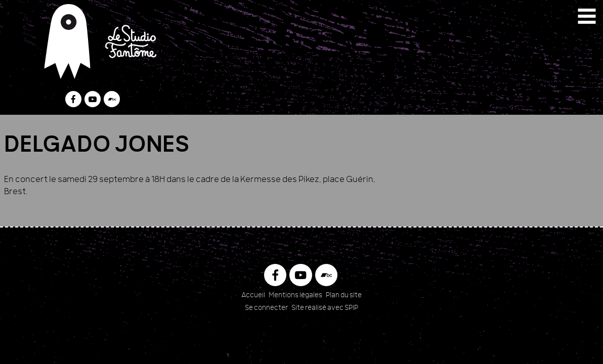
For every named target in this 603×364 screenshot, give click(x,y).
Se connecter (266, 308)
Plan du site (344, 295)
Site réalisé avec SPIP (325, 308)
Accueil (253, 295)
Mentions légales (295, 295)
